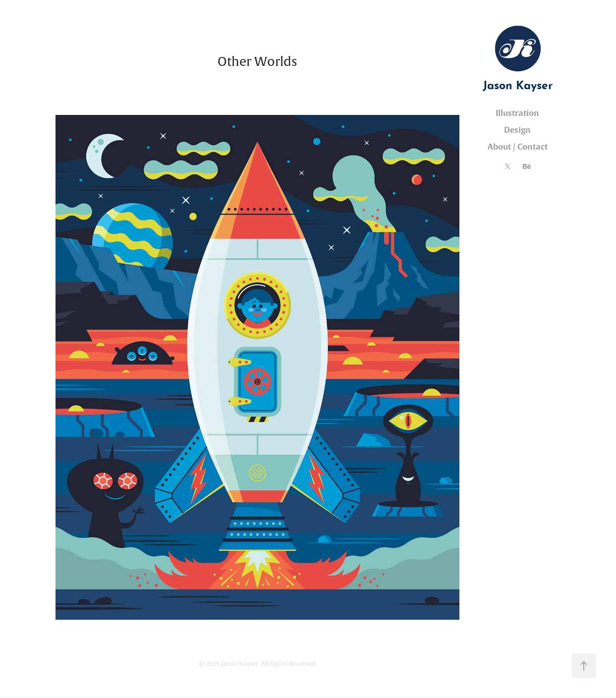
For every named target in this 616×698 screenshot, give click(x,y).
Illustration (517, 113)
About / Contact (518, 147)
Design (517, 130)
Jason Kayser (518, 83)
